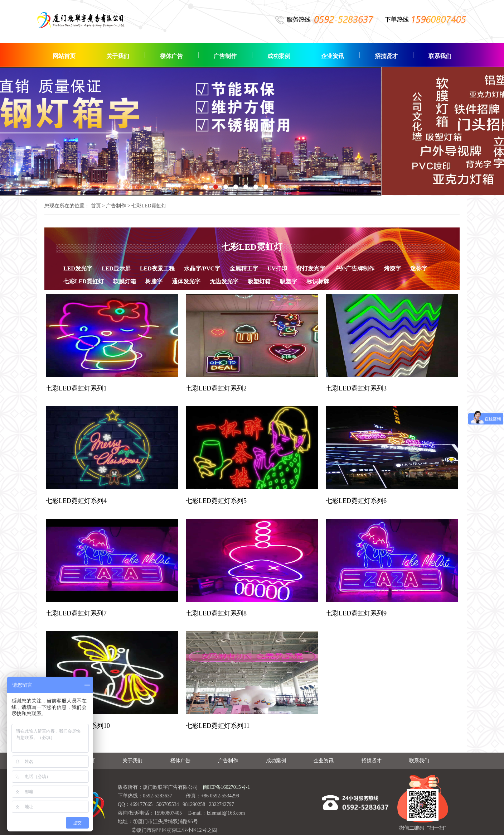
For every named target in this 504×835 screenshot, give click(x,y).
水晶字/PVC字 (202, 268)
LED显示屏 (116, 268)
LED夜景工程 (157, 268)
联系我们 (440, 56)
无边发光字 (224, 281)
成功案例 (279, 56)
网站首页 (64, 56)
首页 (96, 206)
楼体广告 (171, 56)
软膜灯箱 (125, 281)
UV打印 (277, 268)
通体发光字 (186, 281)
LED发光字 (78, 268)
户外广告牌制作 (354, 268)
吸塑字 (289, 281)
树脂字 (154, 281)
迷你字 (419, 268)
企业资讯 (333, 56)
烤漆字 (392, 268)
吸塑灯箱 (259, 281)
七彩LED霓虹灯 (84, 281)
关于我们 (118, 56)
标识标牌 (318, 281)
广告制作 (225, 56)
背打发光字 (311, 268)
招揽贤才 (386, 56)
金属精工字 (244, 268)
